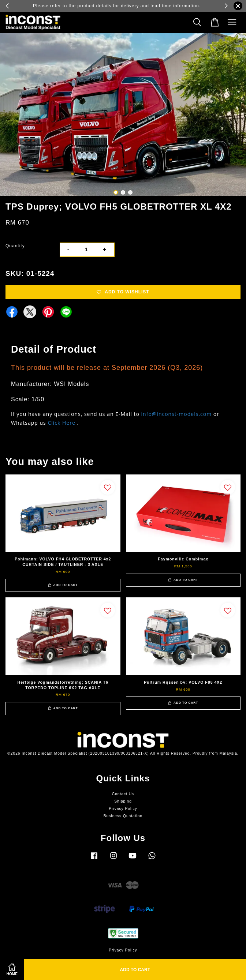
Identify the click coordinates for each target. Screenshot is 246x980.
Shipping (123, 801)
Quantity (15, 246)
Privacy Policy (123, 809)
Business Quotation (123, 816)
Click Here (61, 423)
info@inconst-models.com (177, 414)
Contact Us (123, 794)
